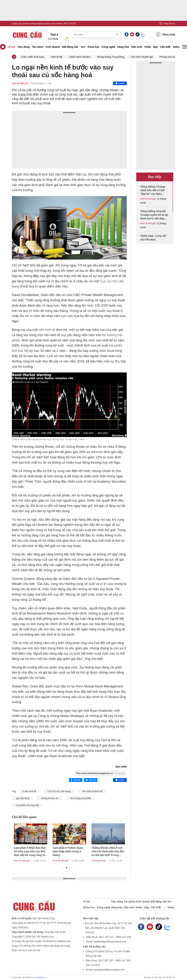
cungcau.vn (40, 977)
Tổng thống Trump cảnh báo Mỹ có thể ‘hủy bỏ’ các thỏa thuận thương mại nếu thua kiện (155, 190)
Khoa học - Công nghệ (101, 47)
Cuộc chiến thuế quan (33, 57)
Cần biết (165, 47)
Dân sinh (137, 47)
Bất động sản (70, 47)
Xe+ (83, 47)
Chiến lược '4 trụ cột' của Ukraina (154, 238)
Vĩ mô (12, 47)
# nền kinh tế (30, 791)
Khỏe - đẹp (151, 47)
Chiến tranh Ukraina (80, 57)
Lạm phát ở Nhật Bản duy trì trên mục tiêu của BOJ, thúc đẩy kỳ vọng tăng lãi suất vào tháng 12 (54, 852)
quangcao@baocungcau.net (42, 24)
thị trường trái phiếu (80, 798)
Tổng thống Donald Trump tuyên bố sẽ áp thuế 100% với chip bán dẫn (154, 215)
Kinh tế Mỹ (57, 57)
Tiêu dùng (24, 47)
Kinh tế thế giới (20, 83)
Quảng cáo (17, 24)
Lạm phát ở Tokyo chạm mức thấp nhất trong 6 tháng (92, 851)
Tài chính (38, 47)
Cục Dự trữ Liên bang (59, 791)
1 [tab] (63, 868)
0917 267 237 (70, 24)
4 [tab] (73, 868)
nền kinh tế (47, 330)
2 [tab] (67, 868)
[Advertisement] (69, 140)
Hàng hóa (123, 47)
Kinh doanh (53, 47)
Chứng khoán (123, 861)
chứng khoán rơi (49, 798)
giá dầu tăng (22, 798)
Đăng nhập (166, 34)
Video (176, 47)
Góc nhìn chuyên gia (142, 57)
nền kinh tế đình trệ (92, 791)
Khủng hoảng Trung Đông (111, 57)
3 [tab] (70, 868)
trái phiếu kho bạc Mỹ (27, 805)
